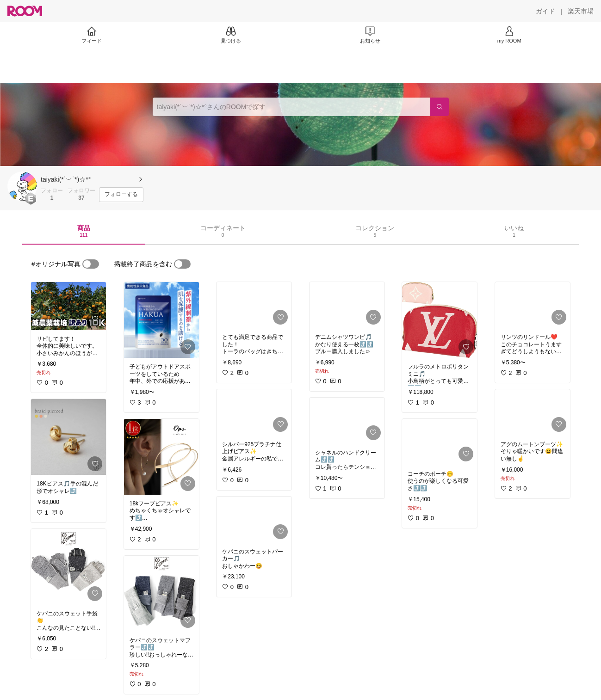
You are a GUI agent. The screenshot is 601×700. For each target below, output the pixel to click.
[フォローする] (121, 195)
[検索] (440, 107)
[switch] (91, 264)
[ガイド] (545, 11)
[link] (68, 306)
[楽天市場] (581, 11)
